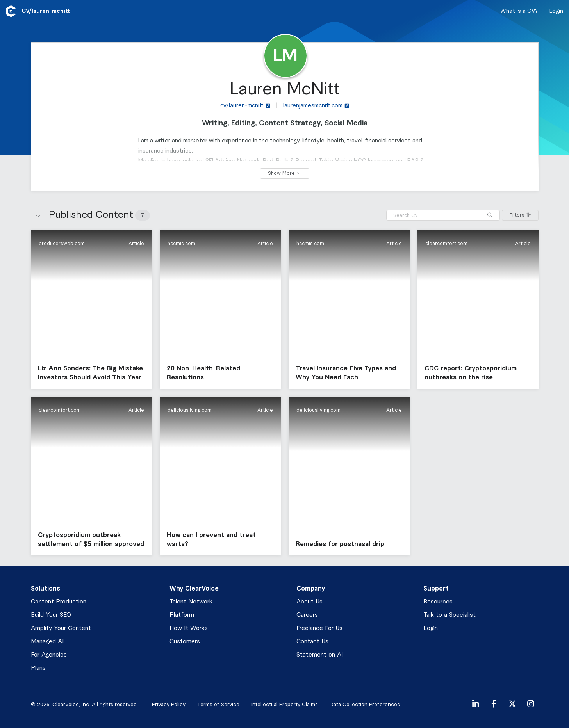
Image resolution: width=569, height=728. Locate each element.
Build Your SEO (51, 615)
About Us (309, 602)
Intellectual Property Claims (284, 704)
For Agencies (49, 655)
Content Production (59, 602)
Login (556, 11)
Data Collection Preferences (365, 704)
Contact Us (312, 642)
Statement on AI (320, 655)
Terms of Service (218, 704)
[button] (91, 309)
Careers (307, 615)
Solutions (45, 589)
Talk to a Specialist (449, 615)
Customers (185, 642)
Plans (38, 668)
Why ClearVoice (194, 589)
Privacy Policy (169, 704)
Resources (438, 602)
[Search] (490, 215)
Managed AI (47, 642)
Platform (182, 615)
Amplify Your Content (61, 628)
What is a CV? (519, 11)
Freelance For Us (319, 628)
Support (436, 589)
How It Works (189, 628)
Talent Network (191, 602)
